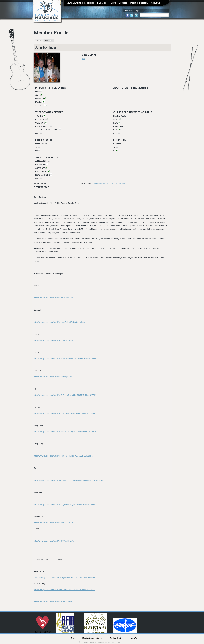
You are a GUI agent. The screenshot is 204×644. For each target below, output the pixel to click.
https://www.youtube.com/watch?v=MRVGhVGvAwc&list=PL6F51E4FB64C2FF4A (65, 359)
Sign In (139, 10)
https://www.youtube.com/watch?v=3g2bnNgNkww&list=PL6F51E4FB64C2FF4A (65, 395)
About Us (156, 3)
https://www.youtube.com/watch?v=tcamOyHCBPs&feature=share (59, 322)
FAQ (73, 638)
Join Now (128, 10)
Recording (89, 3)
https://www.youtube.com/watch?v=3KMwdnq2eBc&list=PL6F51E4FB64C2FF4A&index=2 (69, 480)
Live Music (102, 3)
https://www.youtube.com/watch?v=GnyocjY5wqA (53, 377)
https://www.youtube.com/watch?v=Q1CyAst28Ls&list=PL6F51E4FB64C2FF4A (64, 413)
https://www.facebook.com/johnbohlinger (109, 183)
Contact (49, 40)
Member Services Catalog (92, 638)
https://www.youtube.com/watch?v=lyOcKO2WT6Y (53, 523)
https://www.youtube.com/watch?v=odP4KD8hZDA (53, 298)
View (40, 40)
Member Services (119, 3)
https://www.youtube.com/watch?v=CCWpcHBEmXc (54, 541)
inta (83, 59)
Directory (144, 3)
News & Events (74, 3)
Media (133, 3)
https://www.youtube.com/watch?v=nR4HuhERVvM (54, 340)
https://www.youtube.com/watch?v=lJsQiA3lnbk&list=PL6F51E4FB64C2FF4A (64, 456)
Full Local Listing (117, 638)
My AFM (134, 638)
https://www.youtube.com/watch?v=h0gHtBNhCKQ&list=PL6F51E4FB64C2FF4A (65, 505)
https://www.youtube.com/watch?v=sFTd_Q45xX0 (53, 602)
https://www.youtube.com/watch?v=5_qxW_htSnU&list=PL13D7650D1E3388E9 (65, 590)
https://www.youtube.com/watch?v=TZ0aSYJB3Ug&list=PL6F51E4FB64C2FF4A (65, 432)
